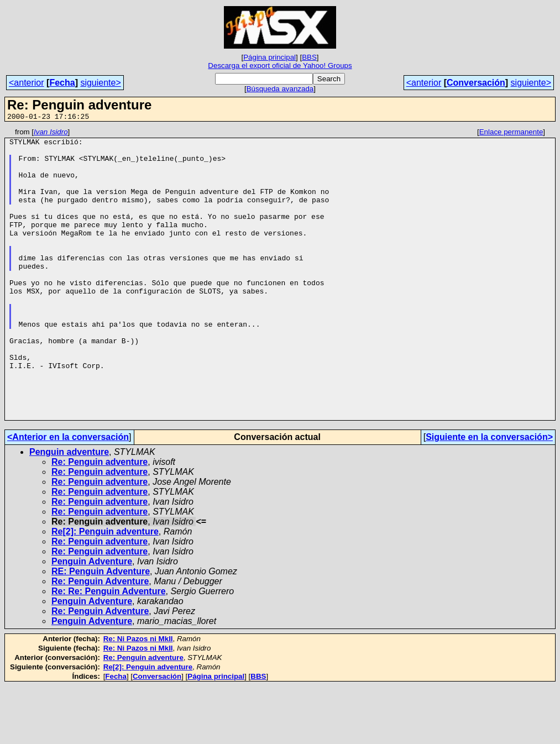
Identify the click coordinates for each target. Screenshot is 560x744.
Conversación (476, 83)
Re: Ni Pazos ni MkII (138, 697)
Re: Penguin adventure (100, 520)
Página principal (269, 57)
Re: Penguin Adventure (100, 639)
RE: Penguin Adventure (101, 629)
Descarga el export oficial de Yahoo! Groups (280, 66)
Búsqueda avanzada (280, 89)
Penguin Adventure (92, 619)
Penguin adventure (69, 510)
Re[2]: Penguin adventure (105, 590)
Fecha (62, 83)
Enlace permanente (511, 133)
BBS (309, 57)
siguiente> (100, 83)
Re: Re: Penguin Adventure (109, 649)
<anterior (27, 83)
